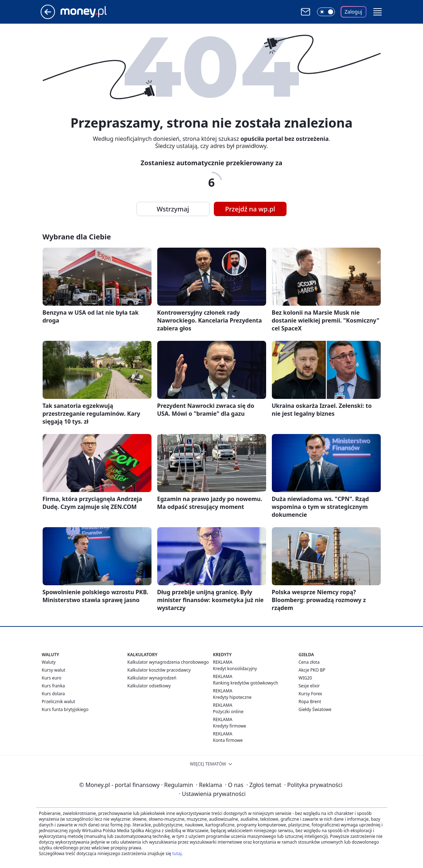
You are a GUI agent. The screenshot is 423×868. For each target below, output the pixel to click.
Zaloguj (353, 12)
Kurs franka (54, 686)
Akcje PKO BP (312, 670)
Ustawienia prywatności (212, 794)
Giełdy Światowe (315, 709)
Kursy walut (54, 670)
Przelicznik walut (59, 702)
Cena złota (309, 662)
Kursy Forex (311, 694)
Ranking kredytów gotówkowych (246, 683)
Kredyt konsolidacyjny (235, 669)
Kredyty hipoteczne (232, 697)
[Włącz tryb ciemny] (326, 12)
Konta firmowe (228, 740)
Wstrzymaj (173, 209)
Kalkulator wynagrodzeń (152, 678)
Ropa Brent (310, 702)
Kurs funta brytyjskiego (65, 709)
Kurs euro (52, 678)
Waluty (49, 662)
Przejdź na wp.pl (250, 209)
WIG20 (306, 678)
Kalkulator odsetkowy (149, 686)
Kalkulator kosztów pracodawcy (159, 670)
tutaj (177, 853)
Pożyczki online (228, 712)
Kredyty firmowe (230, 726)
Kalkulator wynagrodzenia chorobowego (168, 662)
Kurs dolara (54, 694)
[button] (378, 12)
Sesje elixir (309, 686)
